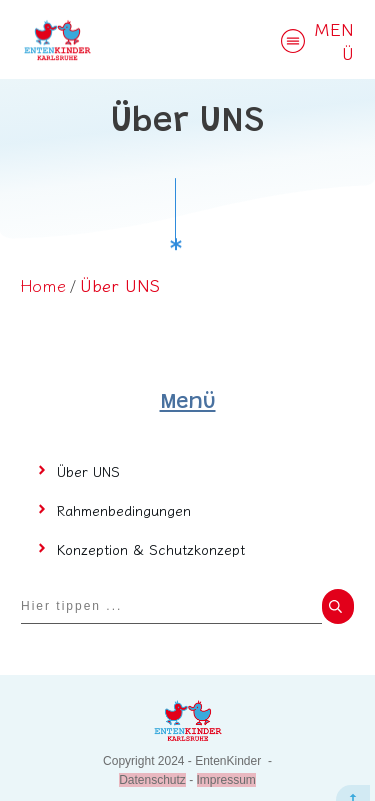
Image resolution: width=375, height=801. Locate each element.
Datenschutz (152, 755)
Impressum (226, 755)
